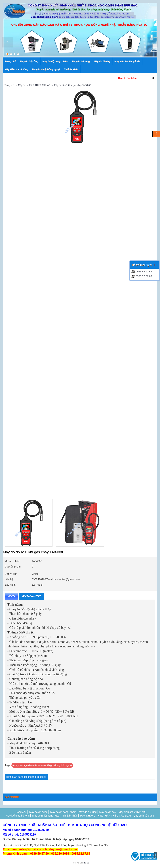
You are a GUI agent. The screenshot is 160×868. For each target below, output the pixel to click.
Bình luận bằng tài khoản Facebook (26, 777)
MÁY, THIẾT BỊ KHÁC (40, 85)
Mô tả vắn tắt (31, 596)
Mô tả (12, 596)
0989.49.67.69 (142, 272)
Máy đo (22, 85)
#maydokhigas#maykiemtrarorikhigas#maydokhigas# (42, 765)
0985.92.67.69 (142, 276)
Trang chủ (9, 85)
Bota (86, 863)
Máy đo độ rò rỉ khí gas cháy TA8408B (73, 85)
